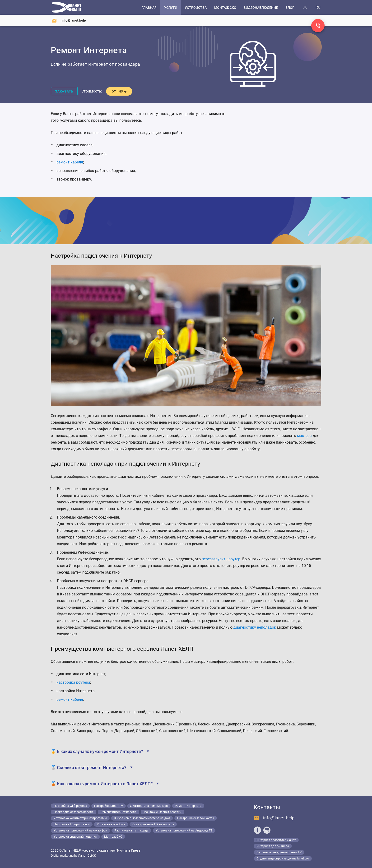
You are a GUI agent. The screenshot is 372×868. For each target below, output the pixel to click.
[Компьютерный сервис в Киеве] (66, 7)
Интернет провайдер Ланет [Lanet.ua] (276, 840)
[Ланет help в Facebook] (257, 830)
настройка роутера (73, 682)
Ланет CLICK (87, 856)
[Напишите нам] (69, 20)
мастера (304, 436)
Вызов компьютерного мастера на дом (142, 818)
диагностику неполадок (255, 627)
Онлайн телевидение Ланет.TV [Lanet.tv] (279, 852)
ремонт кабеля (70, 699)
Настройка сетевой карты (196, 818)
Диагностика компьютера (149, 806)
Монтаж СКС (113, 837)
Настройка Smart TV (109, 806)
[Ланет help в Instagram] (267, 830)
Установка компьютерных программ (80, 818)
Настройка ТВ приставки (72, 824)
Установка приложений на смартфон (80, 830)
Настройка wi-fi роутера (70, 806)
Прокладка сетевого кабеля (74, 812)
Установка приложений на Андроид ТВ (184, 830)
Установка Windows (111, 824)
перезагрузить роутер (221, 559)
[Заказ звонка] (318, 26)
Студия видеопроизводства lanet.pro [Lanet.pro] (283, 858)
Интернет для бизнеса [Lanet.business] (273, 846)
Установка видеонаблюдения (75, 837)
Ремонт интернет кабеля (119, 812)
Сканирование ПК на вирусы (153, 824)
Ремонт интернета (188, 806)
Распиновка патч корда (131, 830)
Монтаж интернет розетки (163, 812)
